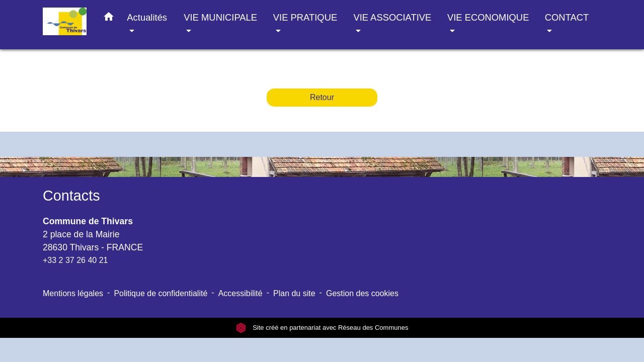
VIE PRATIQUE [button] (305, 17)
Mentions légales (73, 293)
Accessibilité (240, 293)
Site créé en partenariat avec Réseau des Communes (322, 328)
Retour (322, 97)
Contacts (71, 196)
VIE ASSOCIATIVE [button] (392, 17)
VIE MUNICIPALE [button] (220, 17)
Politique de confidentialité (160, 293)
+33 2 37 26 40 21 (75, 260)
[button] (109, 19)
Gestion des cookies (362, 293)
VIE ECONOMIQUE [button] (488, 17)
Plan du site (294, 293)
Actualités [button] (147, 17)
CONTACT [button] (567, 17)
